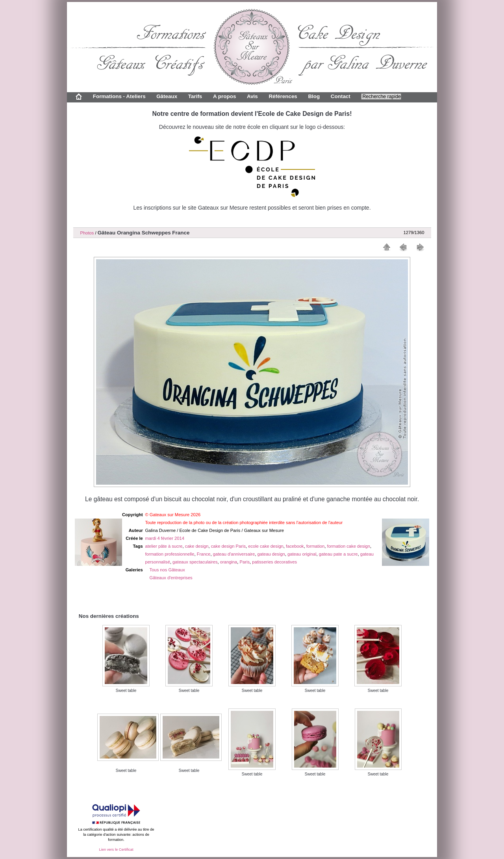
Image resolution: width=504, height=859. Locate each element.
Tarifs (195, 96)
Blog (314, 96)
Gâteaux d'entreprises (171, 578)
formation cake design (349, 546)
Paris (245, 562)
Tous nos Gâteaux (167, 570)
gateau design (271, 554)
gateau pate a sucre (338, 554)
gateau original (302, 554)
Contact (341, 96)
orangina (229, 562)
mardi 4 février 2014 (165, 538)
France (204, 554)
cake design (197, 546)
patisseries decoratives (274, 562)
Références (283, 96)
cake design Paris (228, 546)
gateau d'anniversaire (234, 554)
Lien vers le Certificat (116, 850)
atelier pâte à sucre (164, 546)
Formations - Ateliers (119, 96)
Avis (252, 96)
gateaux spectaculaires (195, 562)
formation (316, 546)
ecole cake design (266, 546)
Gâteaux (167, 96)
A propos (224, 96)
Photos (87, 233)
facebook (295, 546)
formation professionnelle (170, 554)
